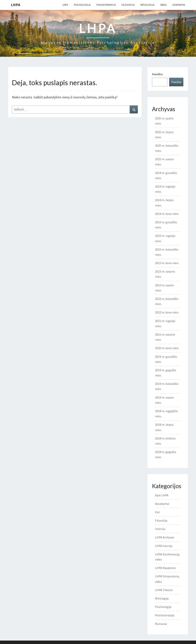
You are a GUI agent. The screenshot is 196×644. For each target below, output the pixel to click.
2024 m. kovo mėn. (167, 214)
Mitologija (147, 5)
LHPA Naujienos (165, 568)
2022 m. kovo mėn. (167, 312)
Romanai (161, 624)
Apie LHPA (162, 495)
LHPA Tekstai (164, 590)
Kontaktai (179, 5)
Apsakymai (162, 504)
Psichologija (82, 5)
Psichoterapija (106, 5)
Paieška (157, 74)
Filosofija (128, 5)
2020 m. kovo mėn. (167, 348)
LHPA (16, 5)
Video (164, 5)
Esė (157, 512)
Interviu (160, 529)
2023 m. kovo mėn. (167, 263)
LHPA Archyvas (165, 537)
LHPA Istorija (164, 546)
